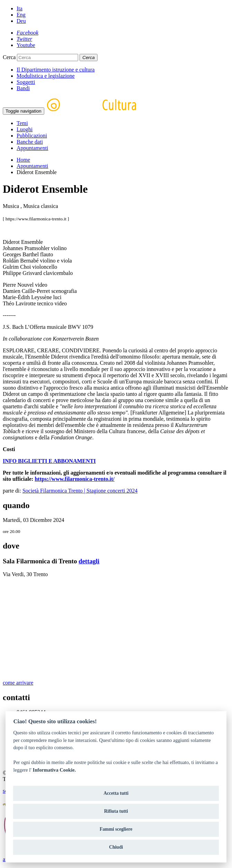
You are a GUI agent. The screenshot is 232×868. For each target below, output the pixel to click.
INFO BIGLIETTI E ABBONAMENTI (49, 461)
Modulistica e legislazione (46, 76)
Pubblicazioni (32, 136)
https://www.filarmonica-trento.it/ (75, 479)
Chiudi (116, 847)
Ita (20, 8)
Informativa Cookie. (54, 770)
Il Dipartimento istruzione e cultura (56, 70)
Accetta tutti (116, 793)
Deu (21, 21)
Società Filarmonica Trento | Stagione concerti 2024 (80, 491)
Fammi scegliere (116, 829)
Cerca (9, 57)
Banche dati (30, 142)
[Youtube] (26, 45)
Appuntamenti (33, 148)
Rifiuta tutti (116, 811)
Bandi (23, 88)
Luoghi (25, 129)
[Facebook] (27, 33)
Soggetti (26, 82)
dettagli (89, 561)
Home (23, 160)
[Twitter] (24, 39)
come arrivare (18, 683)
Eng (21, 15)
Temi (22, 123)
